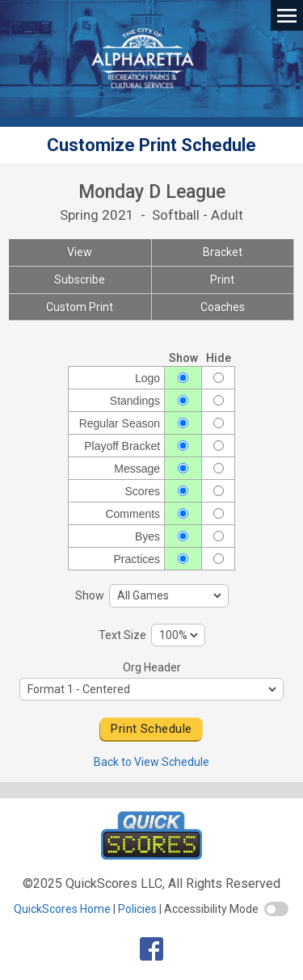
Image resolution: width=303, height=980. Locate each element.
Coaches (223, 307)
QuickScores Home (62, 909)
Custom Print (80, 307)
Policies (137, 909)
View (80, 252)
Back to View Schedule (151, 762)
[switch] (276, 909)
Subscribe (80, 280)
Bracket (223, 252)
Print (222, 280)
